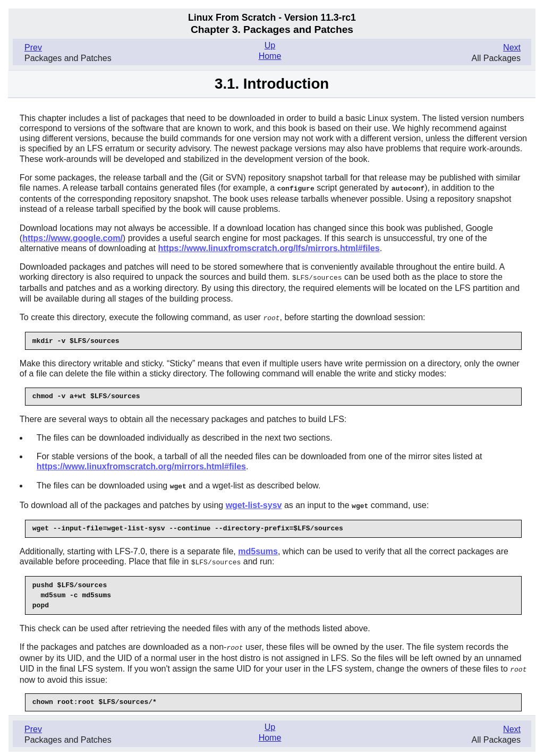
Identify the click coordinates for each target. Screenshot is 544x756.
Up (270, 45)
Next (512, 48)
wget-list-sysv (254, 503)
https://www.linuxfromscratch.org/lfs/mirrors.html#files (269, 248)
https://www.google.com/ (73, 238)
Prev (33, 48)
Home (270, 56)
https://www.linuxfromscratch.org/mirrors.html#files (141, 465)
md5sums (258, 549)
